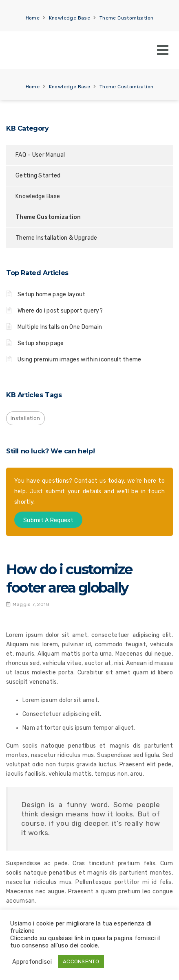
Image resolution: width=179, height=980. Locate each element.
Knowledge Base (70, 18)
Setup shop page (41, 343)
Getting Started (38, 176)
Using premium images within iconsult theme (80, 360)
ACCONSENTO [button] (81, 961)
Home (33, 18)
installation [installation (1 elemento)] (25, 418)
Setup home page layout (52, 294)
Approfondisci (32, 962)
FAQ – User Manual (40, 155)
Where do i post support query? (60, 311)
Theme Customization (127, 18)
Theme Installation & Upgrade (56, 238)
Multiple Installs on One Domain (60, 327)
